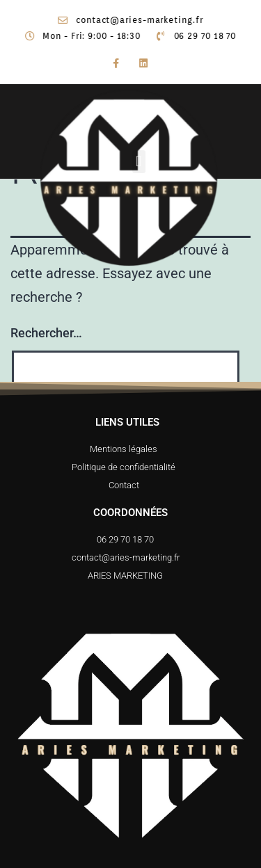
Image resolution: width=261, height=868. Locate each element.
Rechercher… (46, 333)
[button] (154, 162)
